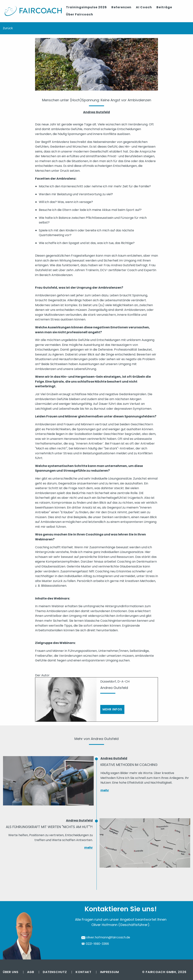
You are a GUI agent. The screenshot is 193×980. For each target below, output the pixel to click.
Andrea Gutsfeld (114, 758)
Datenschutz (55, 972)
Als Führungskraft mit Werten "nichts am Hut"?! (49, 827)
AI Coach (144, 7)
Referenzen (121, 7)
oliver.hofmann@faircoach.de (106, 937)
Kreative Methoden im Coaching (129, 765)
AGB (31, 972)
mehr (105, 790)
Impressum (110, 972)
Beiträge (164, 7)
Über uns (11, 972)
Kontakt (83, 972)
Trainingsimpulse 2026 (86, 7)
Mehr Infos (112, 709)
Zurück (8, 28)
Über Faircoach (80, 14)
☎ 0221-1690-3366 (95, 944)
